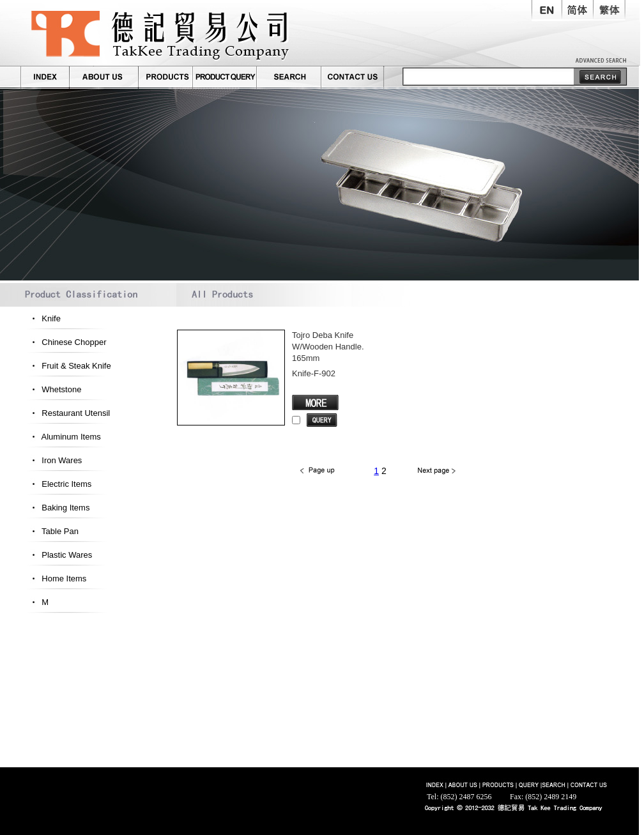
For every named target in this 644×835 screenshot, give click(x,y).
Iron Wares (54, 460)
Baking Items (57, 508)
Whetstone (53, 389)
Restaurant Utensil (68, 413)
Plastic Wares (59, 555)
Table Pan (52, 531)
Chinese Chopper (66, 342)
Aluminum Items (63, 437)
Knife (43, 318)
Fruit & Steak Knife (68, 366)
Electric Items (58, 484)
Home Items (56, 578)
